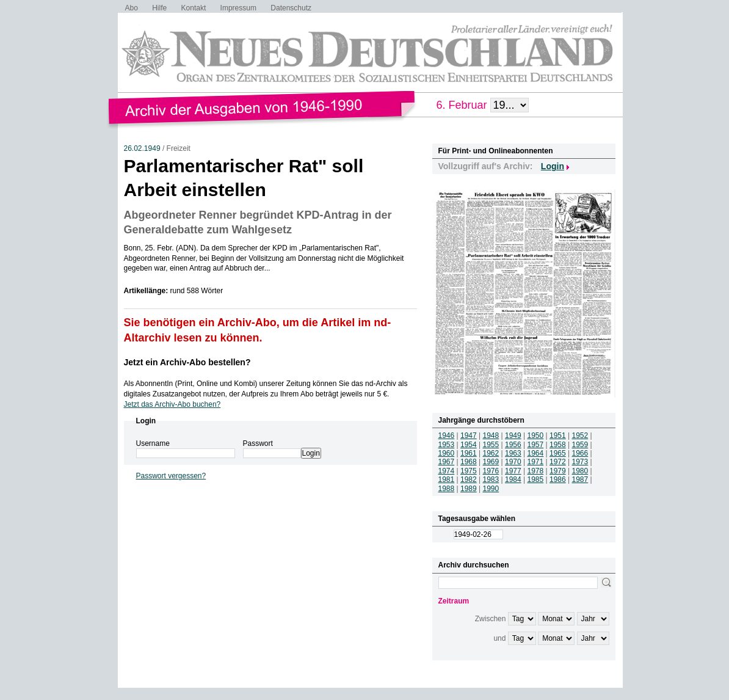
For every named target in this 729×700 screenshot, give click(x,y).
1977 (513, 471)
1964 (536, 453)
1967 (447, 462)
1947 (469, 436)
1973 (580, 462)
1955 (491, 445)
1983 (491, 479)
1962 (491, 453)
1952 (580, 436)
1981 (447, 479)
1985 (536, 479)
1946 (447, 436)
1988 (447, 489)
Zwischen (491, 619)
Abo (132, 8)
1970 (513, 462)
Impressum (238, 8)
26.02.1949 (142, 148)
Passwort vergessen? (171, 476)
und (499, 638)
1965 (558, 453)
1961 (469, 453)
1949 (513, 436)
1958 (558, 445)
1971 (536, 462)
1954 (469, 445)
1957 (536, 445)
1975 (469, 471)
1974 (447, 471)
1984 (513, 479)
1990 (491, 489)
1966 (580, 453)
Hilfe (159, 8)
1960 (447, 453)
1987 (580, 479)
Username (153, 443)
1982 (469, 479)
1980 (580, 471)
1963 (513, 453)
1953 (447, 445)
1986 (558, 479)
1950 (536, 436)
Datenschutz (291, 8)
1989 (469, 489)
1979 (558, 471)
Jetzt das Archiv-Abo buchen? (172, 404)
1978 (536, 471)
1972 (558, 462)
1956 (513, 445)
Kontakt (194, 8)
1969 (491, 462)
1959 (580, 445)
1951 (558, 436)
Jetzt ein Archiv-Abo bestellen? (187, 362)
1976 (491, 471)
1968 (469, 462)
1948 (491, 436)
